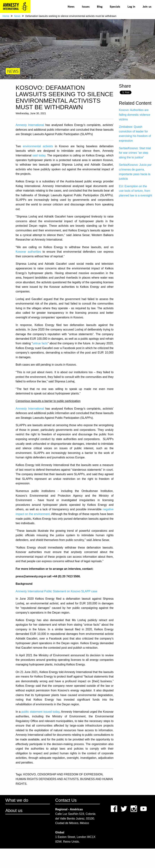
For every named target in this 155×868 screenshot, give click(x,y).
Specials (115, 6)
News (71, 6)
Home (6, 16)
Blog (100, 6)
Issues (86, 6)
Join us (147, 6)
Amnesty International (30, 125)
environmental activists (38, 146)
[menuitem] (71, 6)
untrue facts (40, 343)
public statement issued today (40, 712)
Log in (131, 6)
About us (14, 810)
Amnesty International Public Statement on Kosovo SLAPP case (56, 591)
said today (39, 155)
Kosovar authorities (28, 252)
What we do (17, 800)
